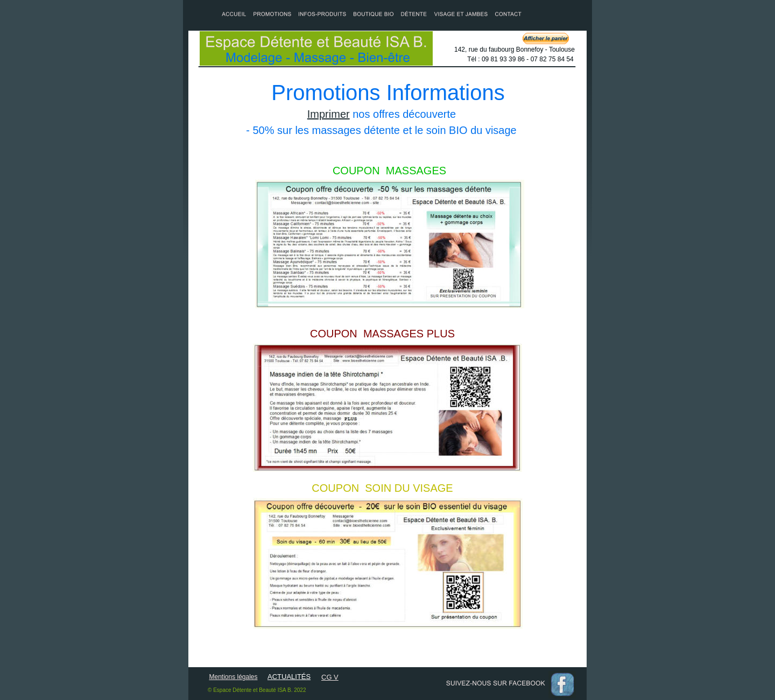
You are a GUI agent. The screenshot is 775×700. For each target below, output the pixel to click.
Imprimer (329, 114)
